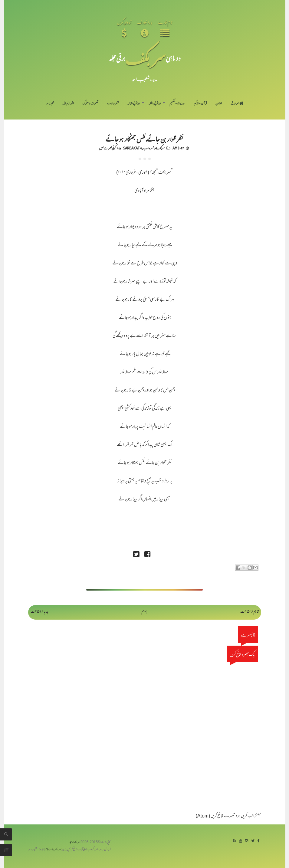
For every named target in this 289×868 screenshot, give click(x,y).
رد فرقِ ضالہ (134, 104)
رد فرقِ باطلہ (155, 104)
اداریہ (219, 104)
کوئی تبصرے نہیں (107, 148)
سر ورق (237, 104)
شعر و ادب (113, 104)
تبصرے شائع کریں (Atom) (215, 816)
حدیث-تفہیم (177, 104)
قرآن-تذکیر (200, 104)
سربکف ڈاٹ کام (53, 850)
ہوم (144, 612)
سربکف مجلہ (75, 842)
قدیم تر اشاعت (250, 612)
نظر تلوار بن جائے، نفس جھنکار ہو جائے (144, 139)
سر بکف (146, 58)
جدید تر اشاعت (39, 612)
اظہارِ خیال (68, 104)
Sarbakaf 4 (132, 148)
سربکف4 (160, 148)
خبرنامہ (50, 104)
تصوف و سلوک (90, 104)
